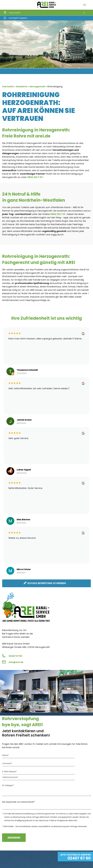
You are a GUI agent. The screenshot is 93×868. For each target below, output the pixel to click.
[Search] (46, 18)
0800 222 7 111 (35, 177)
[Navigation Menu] (85, 5)
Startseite (8, 87)
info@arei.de (16, 662)
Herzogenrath (38, 87)
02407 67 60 (15, 656)
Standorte (22, 87)
